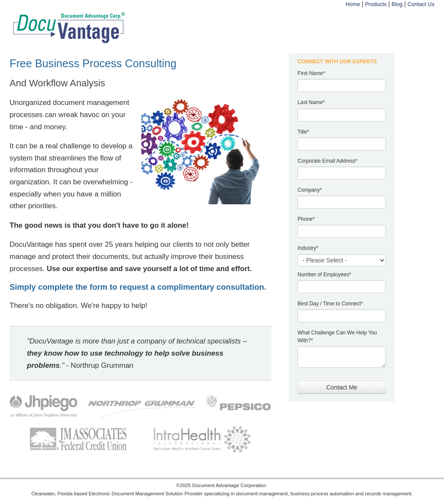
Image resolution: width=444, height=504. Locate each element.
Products (376, 4)
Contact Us (421, 4)
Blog (397, 4)
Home (353, 4)
